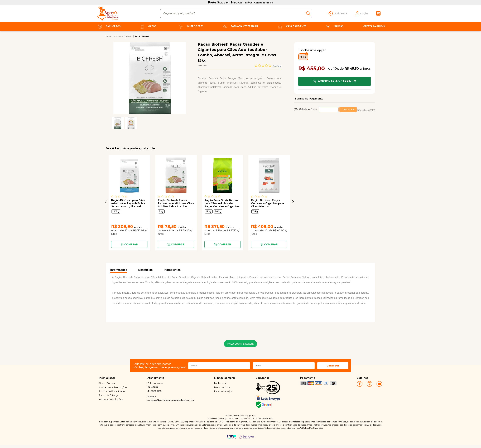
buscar (309, 13)
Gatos (147, 26)
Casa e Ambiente (291, 26)
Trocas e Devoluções (111, 399)
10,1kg (116, 211)
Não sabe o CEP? (366, 110)
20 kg (218, 211)
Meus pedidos (222, 387)
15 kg (255, 211)
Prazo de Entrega (109, 395)
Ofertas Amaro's (374, 26)
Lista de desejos (223, 391)
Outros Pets (190, 26)
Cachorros (108, 26)
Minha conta (221, 383)
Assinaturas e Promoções (113, 387)
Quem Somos (107, 383)
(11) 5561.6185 (155, 391)
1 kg (161, 211)
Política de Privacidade (112, 391)
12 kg (209, 211)
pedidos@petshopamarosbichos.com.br (171, 400)
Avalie (277, 66)
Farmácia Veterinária (240, 26)
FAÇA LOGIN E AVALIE (240, 344)
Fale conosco (155, 383)
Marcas (334, 26)
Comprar (131, 244)
